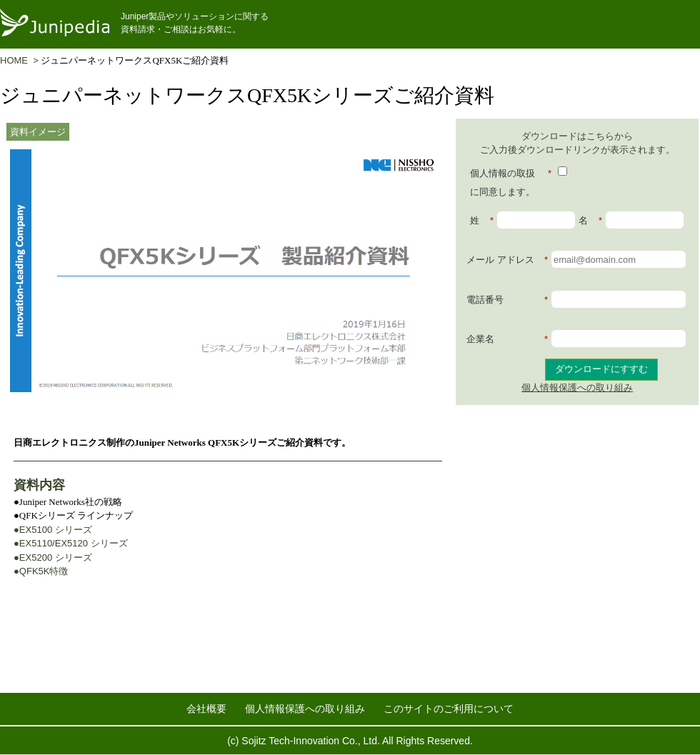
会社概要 (206, 709)
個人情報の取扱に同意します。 (511, 181)
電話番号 (507, 300)
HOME (16, 60)
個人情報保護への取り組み (577, 387)
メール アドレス (507, 260)
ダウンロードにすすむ (601, 369)
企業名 (507, 339)
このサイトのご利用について (449, 709)
